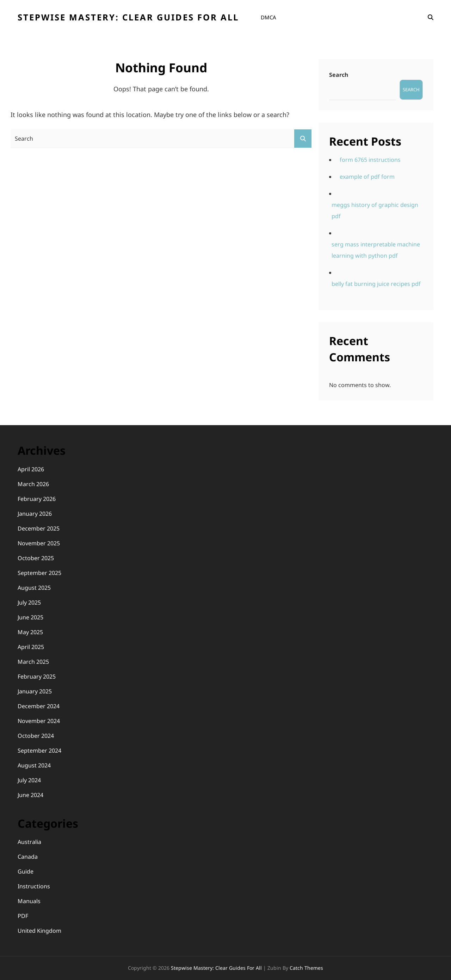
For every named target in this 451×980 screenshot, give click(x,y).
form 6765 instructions (370, 160)
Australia (29, 842)
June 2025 (30, 617)
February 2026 (37, 499)
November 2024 (39, 721)
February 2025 (37, 676)
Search (339, 75)
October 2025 (36, 558)
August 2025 (34, 588)
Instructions (34, 886)
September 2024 (39, 751)
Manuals (29, 901)
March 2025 (33, 662)
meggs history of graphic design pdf (375, 210)
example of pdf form (367, 177)
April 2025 (31, 647)
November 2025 (39, 543)
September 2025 (39, 573)
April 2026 (31, 469)
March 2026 (33, 484)
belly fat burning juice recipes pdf (376, 284)
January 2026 (35, 514)
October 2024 (36, 736)
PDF (23, 916)
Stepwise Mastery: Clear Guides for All (128, 17)
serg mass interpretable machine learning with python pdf (376, 250)
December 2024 (39, 706)
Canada (28, 857)
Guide (26, 871)
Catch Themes (306, 968)
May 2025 (30, 632)
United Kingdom (39, 931)
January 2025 (35, 691)
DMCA (268, 17)
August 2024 (34, 765)
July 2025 (29, 602)
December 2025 (39, 528)
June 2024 (30, 795)
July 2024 (29, 780)
